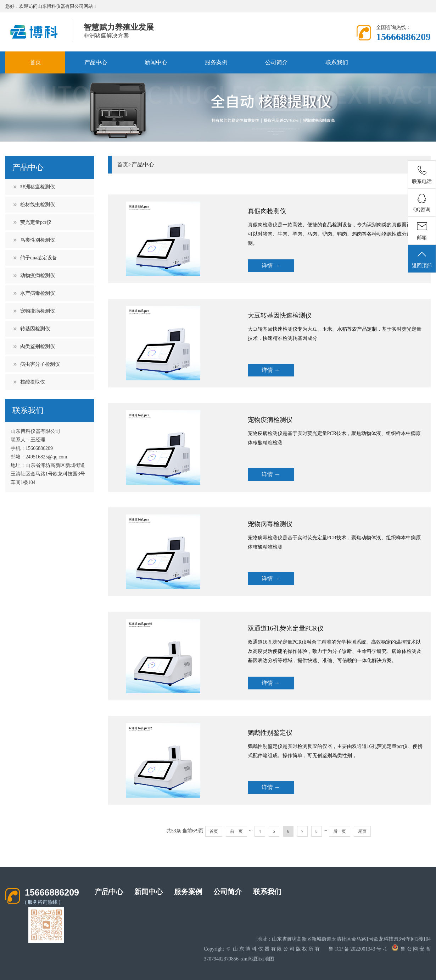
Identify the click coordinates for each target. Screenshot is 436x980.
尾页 (362, 831)
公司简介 (276, 62)
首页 (35, 62)
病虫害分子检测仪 (40, 364)
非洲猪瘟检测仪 (38, 187)
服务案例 (216, 62)
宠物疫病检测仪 (38, 311)
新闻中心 (156, 62)
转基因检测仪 (35, 329)
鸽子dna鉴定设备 (39, 258)
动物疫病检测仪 (38, 276)
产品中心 (96, 62)
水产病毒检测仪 (38, 293)
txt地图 (266, 959)
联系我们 (337, 62)
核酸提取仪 (33, 382)
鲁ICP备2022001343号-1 (358, 949)
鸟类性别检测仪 (38, 240)
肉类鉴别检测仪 (38, 346)
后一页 (340, 831)
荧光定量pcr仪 (36, 222)
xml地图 (250, 959)
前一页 (236, 831)
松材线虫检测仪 (38, 205)
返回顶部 (422, 259)
